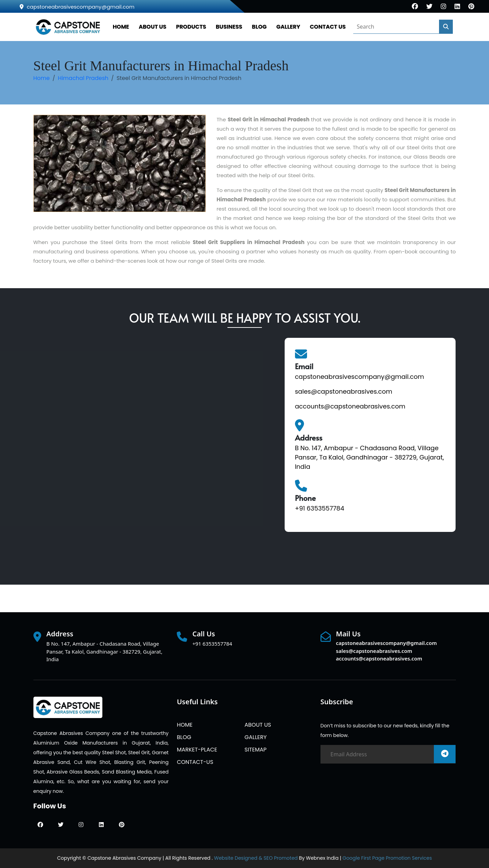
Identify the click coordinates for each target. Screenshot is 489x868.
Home (42, 78)
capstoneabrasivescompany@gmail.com (77, 7)
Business (229, 27)
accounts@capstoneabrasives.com (350, 406)
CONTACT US (328, 27)
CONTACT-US (195, 762)
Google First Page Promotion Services (387, 858)
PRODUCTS (191, 27)
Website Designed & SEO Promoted (256, 858)
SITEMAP (255, 750)
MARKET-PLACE (197, 750)
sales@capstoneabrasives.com (344, 391)
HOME (121, 27)
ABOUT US (153, 27)
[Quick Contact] (154, 450)
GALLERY (288, 27)
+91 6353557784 (320, 508)
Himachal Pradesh (83, 78)
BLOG (259, 27)
